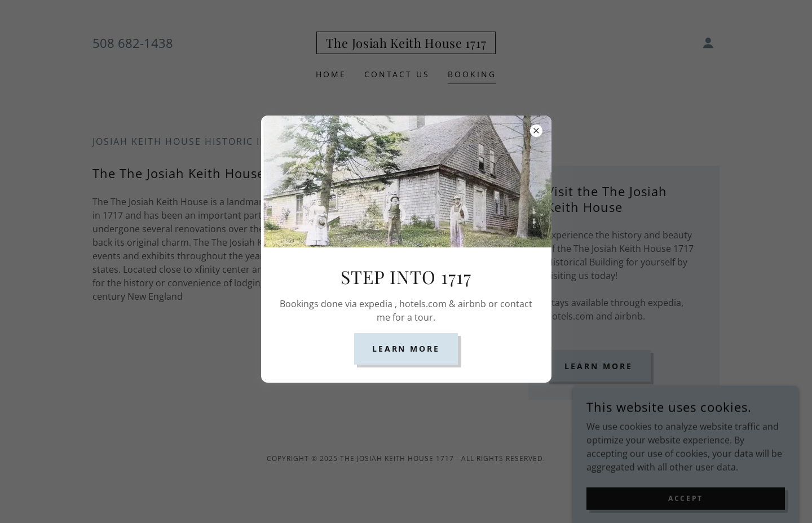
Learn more (406, 349)
